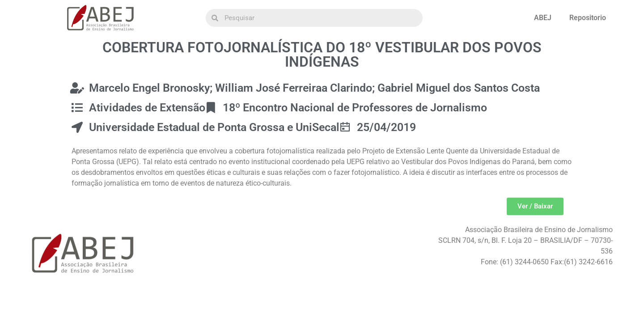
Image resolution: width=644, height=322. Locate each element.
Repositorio (588, 18)
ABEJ (543, 18)
